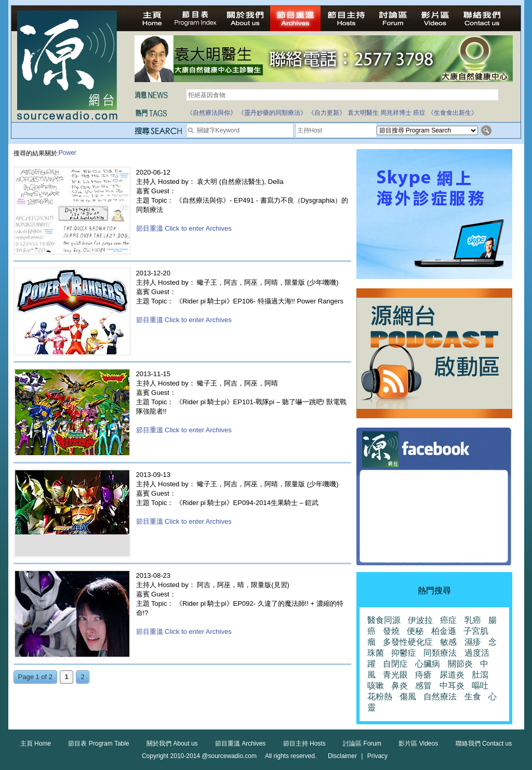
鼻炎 (400, 686)
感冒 (423, 686)
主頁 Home (36, 744)
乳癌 (473, 620)
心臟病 (428, 664)
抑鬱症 (404, 653)
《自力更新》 (327, 113)
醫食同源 (384, 620)
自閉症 (395, 664)
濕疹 (473, 642)
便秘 (415, 631)
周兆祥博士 (396, 113)
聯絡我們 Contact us (484, 744)
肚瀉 (480, 675)
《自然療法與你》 (211, 113)
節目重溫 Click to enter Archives (184, 228)
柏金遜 (444, 631)
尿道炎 (452, 675)
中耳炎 (452, 686)
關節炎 (460, 664)
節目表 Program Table (98, 744)
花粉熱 (380, 696)
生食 (473, 696)
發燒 (391, 631)
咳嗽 (376, 686)
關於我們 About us (172, 744)
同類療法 (440, 653)
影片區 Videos (418, 744)
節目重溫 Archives (240, 744)
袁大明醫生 (363, 113)
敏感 (448, 642)
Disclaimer (342, 756)
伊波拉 (420, 620)
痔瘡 (423, 675)
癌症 (419, 113)
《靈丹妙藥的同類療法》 (272, 113)
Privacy (377, 756)
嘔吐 (480, 686)
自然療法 (440, 696)
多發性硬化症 (408, 642)
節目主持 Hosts (304, 744)
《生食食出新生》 (453, 113)
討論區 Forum (362, 744)
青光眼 (395, 675)
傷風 (408, 696)
